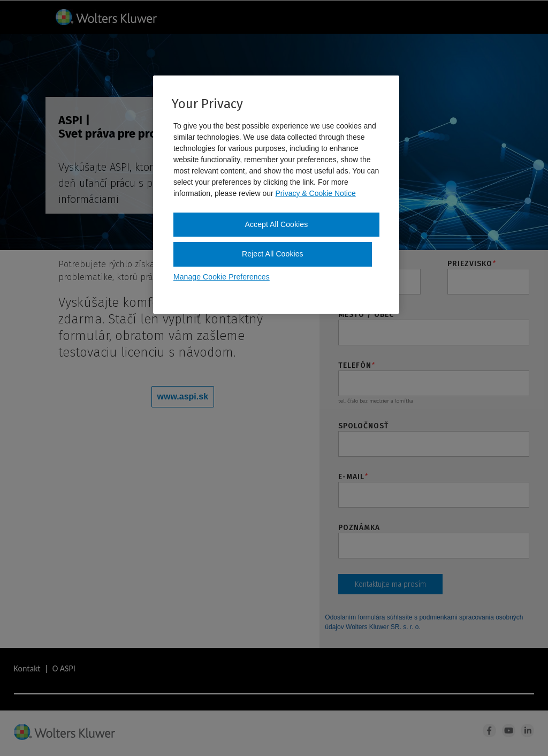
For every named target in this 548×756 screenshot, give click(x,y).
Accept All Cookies (277, 224)
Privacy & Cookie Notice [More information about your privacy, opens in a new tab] (316, 193)
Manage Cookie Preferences (222, 277)
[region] (276, 195)
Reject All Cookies (273, 254)
